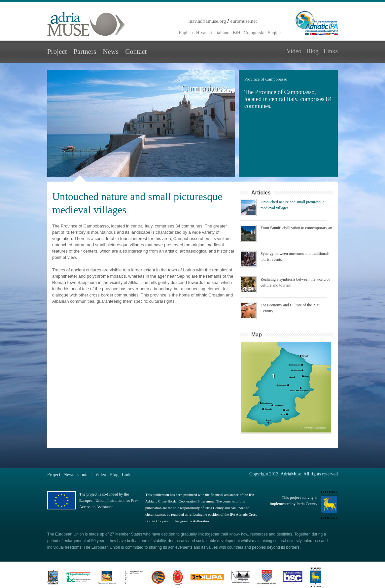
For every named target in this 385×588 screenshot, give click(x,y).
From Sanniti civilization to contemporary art (297, 228)
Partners (85, 52)
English (186, 33)
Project (57, 52)
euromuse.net (244, 21)
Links (331, 51)
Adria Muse (86, 24)
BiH (237, 33)
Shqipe (274, 33)
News (111, 52)
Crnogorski (254, 33)
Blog (313, 51)
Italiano (222, 33)
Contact (136, 52)
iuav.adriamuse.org (207, 21)
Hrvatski (204, 33)
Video (294, 51)
